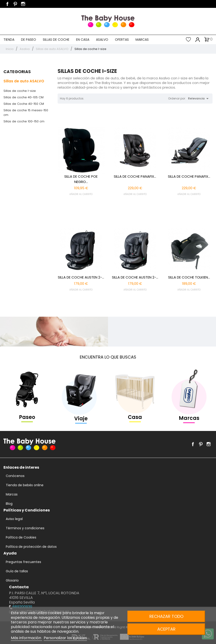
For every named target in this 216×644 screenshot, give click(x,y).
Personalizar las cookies (65, 638)
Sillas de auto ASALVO (24, 81)
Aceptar (166, 629)
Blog (9, 504)
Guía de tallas (17, 571)
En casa (83, 40)
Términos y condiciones (25, 528)
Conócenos (15, 476)
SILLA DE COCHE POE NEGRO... (81, 179)
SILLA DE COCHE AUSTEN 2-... (81, 277)
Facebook (7, 4)
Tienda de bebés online (25, 485)
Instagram (23, 4)
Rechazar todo (166, 616)
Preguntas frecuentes (23, 562)
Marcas (142, 40)
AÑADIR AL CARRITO (81, 194)
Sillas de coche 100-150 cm (24, 121)
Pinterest (15, 4)
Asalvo (102, 40)
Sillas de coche (56, 40)
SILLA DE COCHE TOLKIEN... (189, 277)
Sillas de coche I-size (20, 91)
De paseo (29, 40)
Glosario (12, 580)
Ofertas (122, 40)
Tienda (9, 40)
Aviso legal (14, 519)
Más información (26, 638)
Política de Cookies (21, 537)
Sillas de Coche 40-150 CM (24, 104)
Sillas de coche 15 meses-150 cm (26, 113)
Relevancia (199, 99)
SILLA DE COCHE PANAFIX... (135, 176)
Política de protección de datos (31, 547)
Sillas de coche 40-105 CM (23, 97)
